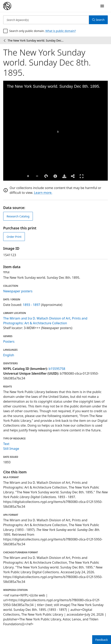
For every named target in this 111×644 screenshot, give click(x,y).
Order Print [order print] (14, 237)
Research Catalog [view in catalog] (18, 216)
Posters (9, 341)
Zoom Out (16, 176)
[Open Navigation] (102, 6)
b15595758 (57, 369)
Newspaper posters (18, 291)
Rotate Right (25, 176)
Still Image (11, 449)
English (9, 355)
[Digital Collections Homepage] (7, 6)
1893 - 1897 (32, 305)
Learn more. (43, 193)
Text (6, 444)
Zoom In (7, 176)
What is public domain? (61, 31)
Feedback (102, 640)
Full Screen (61, 176)
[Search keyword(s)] (46, 20)
